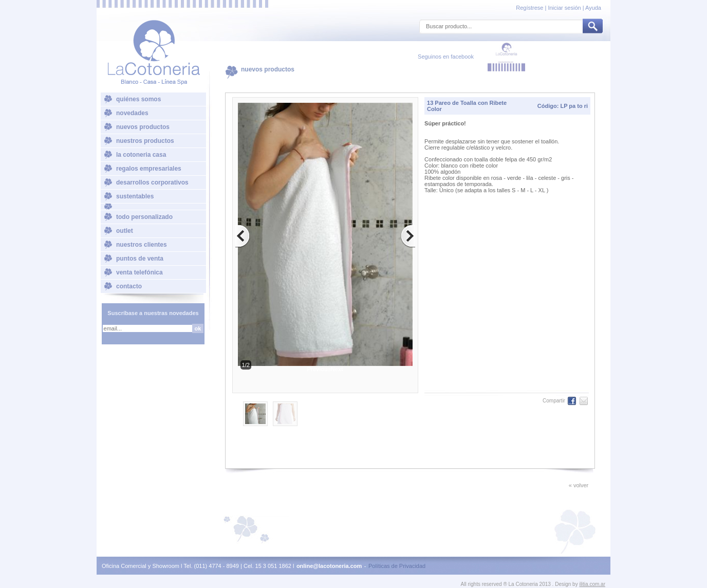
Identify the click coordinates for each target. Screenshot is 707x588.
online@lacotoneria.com (329, 566)
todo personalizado (144, 217)
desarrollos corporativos (152, 182)
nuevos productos (143, 127)
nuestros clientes (142, 245)
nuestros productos (145, 141)
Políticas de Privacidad (397, 566)
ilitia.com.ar (592, 584)
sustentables (135, 196)
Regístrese (530, 8)
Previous (319, 369)
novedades (132, 113)
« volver (579, 485)
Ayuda (593, 8)
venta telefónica (139, 272)
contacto (129, 286)
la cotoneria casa (141, 155)
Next (337, 369)
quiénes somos (138, 99)
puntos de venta (140, 259)
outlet (125, 231)
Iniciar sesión (564, 8)
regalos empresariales (149, 169)
